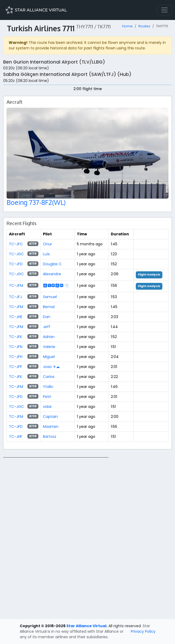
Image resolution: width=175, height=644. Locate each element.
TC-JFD (16, 264)
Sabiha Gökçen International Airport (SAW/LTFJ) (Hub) (67, 74)
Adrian (49, 337)
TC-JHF (16, 437)
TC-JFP (16, 367)
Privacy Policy (143, 631)
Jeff (47, 327)
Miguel (49, 357)
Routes (144, 26)
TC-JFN (16, 347)
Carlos (49, 377)
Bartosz (50, 437)
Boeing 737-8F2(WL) (36, 202)
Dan (47, 317)
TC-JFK (16, 337)
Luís (46, 254)
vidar (47, 407)
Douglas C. (53, 264)
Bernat (49, 307)
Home (127, 26)
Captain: (51, 417)
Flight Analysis (149, 275)
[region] (87, 536)
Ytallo (48, 387)
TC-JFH (16, 357)
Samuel (50, 297)
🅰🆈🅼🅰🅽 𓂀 (56, 285)
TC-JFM (16, 285)
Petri (47, 397)
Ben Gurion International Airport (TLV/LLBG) (54, 62)
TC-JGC (16, 254)
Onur (47, 244)
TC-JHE (16, 317)
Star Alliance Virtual (86, 626)
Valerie (49, 347)
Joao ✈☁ (51, 367)
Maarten (51, 427)
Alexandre (52, 274)
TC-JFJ (15, 297)
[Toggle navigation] (164, 10)
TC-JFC (16, 244)
